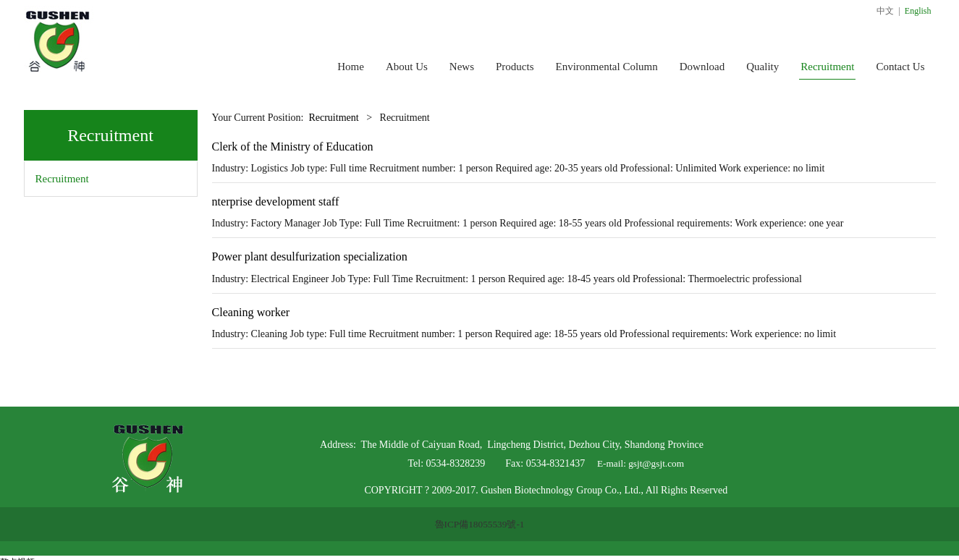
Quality (762, 67)
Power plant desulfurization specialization (310, 256)
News (462, 67)
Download (702, 67)
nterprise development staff (276, 201)
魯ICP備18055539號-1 (480, 524)
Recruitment (827, 67)
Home (351, 67)
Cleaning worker (251, 312)
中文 (885, 11)
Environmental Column (607, 67)
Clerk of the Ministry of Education (293, 147)
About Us (407, 67)
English (918, 11)
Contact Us (900, 67)
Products (515, 67)
